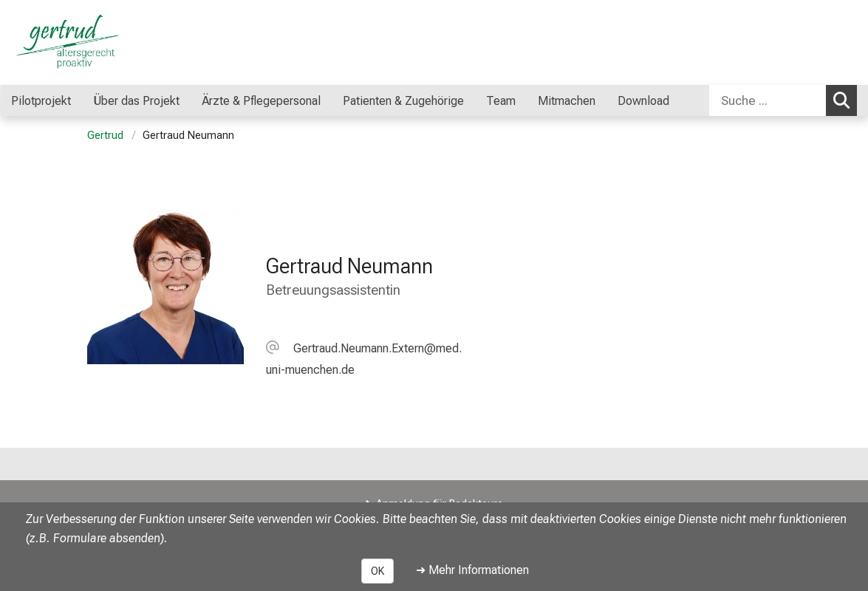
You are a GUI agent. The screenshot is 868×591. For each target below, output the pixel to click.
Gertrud (105, 136)
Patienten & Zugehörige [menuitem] (403, 101)
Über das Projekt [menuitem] (136, 101)
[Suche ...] (768, 100)
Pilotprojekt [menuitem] (41, 101)
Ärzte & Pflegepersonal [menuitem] (261, 101)
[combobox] (783, 100)
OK (377, 571)
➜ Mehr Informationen (472, 570)
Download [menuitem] (643, 101)
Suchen (845, 100)
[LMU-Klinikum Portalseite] (100, 42)
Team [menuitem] (501, 101)
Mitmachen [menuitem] (567, 101)
